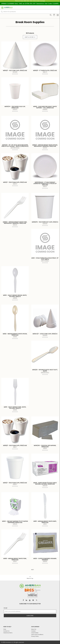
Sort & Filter (30, 37)
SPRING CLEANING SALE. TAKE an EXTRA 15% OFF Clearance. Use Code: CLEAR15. (30, 4)
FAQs (5, 629)
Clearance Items (8, 633)
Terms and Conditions (37, 635)
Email (5, 608)
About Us (34, 629)
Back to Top (30, 577)
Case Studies (35, 633)
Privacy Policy (35, 636)
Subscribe (30, 616)
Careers (33, 631)
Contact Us (6, 631)
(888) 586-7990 (28, 1)
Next (33, 570)
